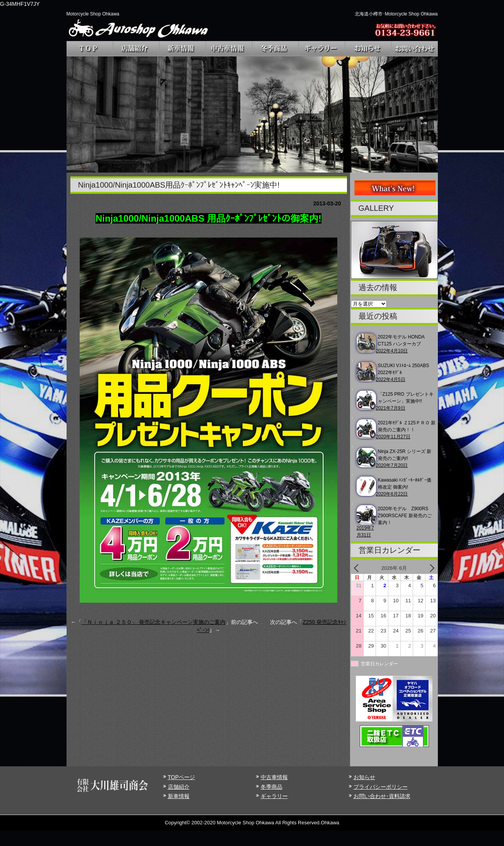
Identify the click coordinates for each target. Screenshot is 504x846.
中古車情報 (274, 777)
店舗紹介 (179, 787)
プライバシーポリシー (381, 787)
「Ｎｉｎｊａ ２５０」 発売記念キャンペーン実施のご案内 (154, 622)
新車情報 (179, 796)
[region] (252, 115)
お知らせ (364, 777)
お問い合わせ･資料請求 (382, 796)
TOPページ (182, 777)
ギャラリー (274, 796)
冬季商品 (272, 787)
